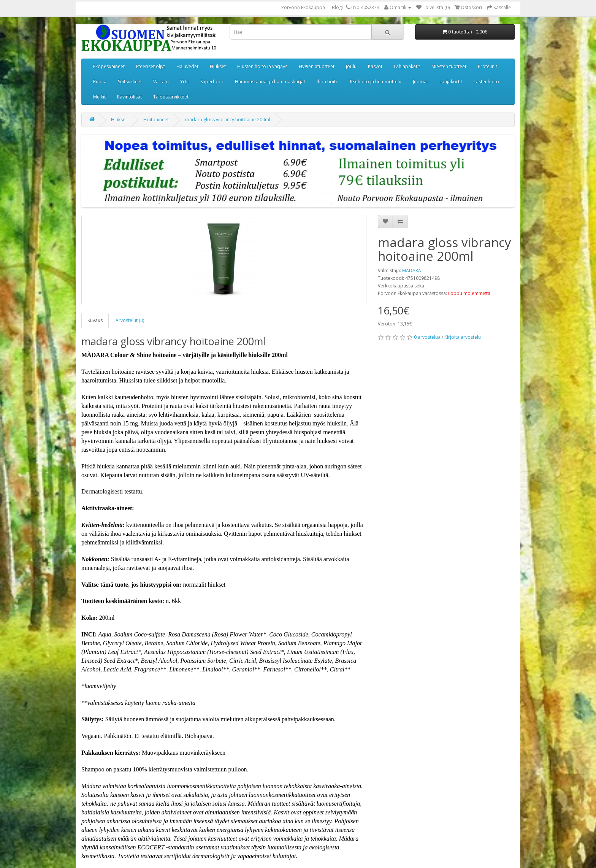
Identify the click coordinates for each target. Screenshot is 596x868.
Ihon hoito (328, 82)
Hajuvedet (187, 66)
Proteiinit (487, 66)
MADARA (412, 271)
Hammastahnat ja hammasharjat (270, 82)
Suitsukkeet (130, 82)
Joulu (351, 66)
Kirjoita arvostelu (463, 337)
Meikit (99, 97)
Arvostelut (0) (130, 320)
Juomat (420, 82)
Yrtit (185, 82)
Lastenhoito (486, 82)
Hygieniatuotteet (317, 66)
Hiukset (218, 66)
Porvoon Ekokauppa (303, 7)
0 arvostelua (427, 337)
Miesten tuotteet (449, 66)
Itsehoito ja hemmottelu (376, 82)
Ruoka (100, 82)
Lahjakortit (451, 82)
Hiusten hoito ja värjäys (262, 66)
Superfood (212, 82)
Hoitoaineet (156, 120)
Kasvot (375, 66)
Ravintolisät (129, 97)
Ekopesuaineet (109, 66)
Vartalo (161, 82)
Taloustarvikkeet (171, 97)
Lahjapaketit (407, 66)
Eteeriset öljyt (151, 66)
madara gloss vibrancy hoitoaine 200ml (228, 120)
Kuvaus (95, 320)
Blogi (337, 7)
